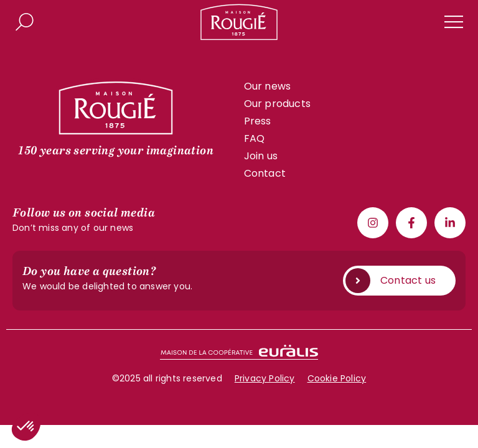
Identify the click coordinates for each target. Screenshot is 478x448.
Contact (265, 173)
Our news (268, 86)
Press (258, 121)
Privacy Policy (265, 378)
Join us (261, 156)
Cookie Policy (337, 378)
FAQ (255, 138)
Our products (277, 104)
